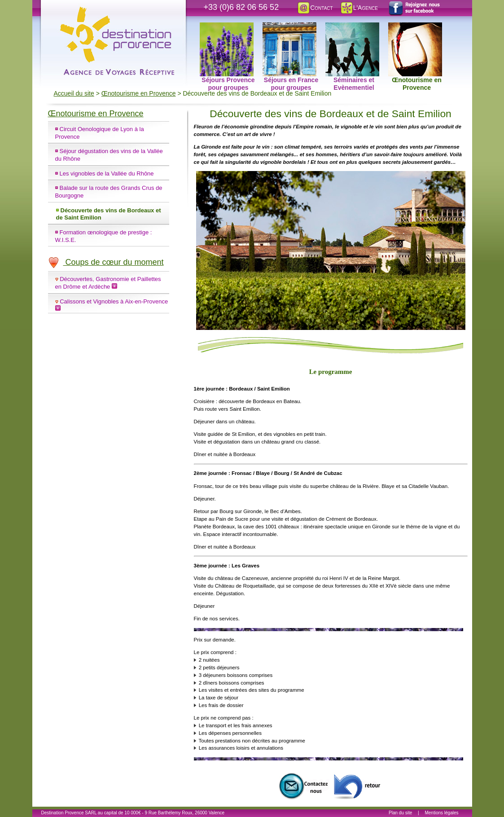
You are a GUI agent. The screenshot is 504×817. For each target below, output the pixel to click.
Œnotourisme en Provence (415, 27)
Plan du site (400, 813)
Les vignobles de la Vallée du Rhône (107, 174)
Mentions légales (441, 813)
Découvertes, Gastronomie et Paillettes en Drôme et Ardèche (108, 283)
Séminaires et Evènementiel (352, 27)
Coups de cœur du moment (106, 262)
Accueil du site (74, 93)
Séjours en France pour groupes (291, 27)
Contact (315, 8)
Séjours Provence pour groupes (227, 27)
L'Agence (359, 8)
